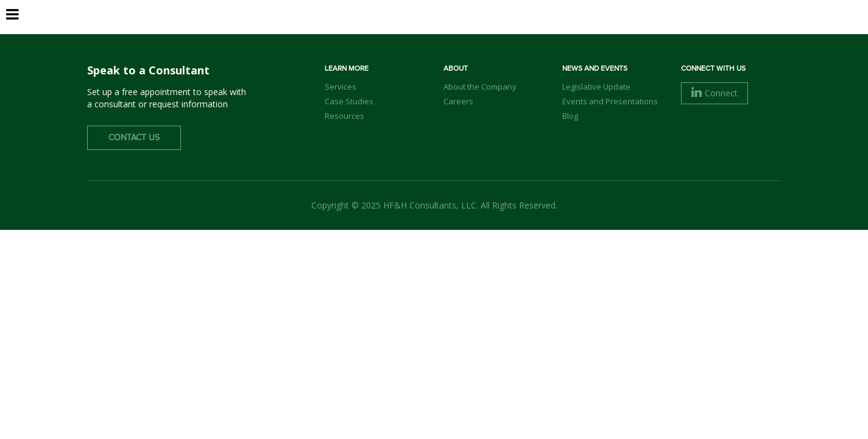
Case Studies (349, 101)
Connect (715, 93)
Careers (667, 31)
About (428, 31)
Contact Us (134, 138)
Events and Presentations (610, 101)
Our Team (486, 31)
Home (380, 31)
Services (551, 31)
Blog (570, 116)
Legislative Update (596, 87)
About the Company (480, 87)
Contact (746, 30)
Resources (344, 116)
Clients (609, 31)
